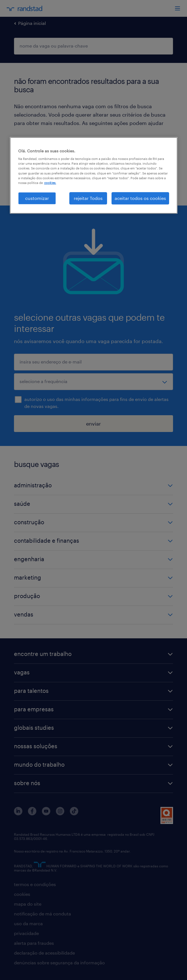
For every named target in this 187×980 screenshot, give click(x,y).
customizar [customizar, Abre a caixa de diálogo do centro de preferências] (37, 198)
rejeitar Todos (88, 198)
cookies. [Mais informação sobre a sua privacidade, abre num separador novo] (50, 183)
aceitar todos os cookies (140, 198)
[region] (94, 175)
